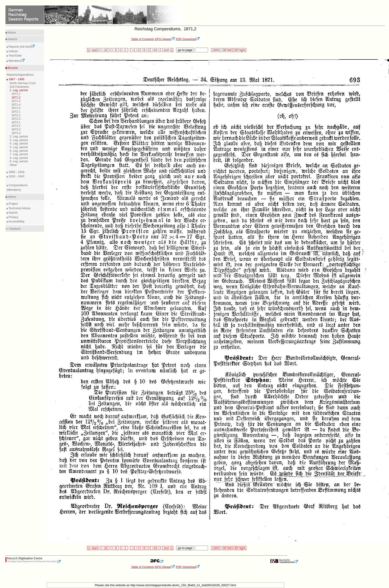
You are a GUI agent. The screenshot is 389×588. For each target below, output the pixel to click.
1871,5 (16, 108)
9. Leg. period (19, 161)
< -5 (115, 50)
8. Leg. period (19, 158)
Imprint (13, 213)
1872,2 (16, 115)
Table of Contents (142, 39)
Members (16, 61)
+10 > (155, 50)
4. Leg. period (19, 143)
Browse (12, 68)
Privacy (13, 217)
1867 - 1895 (16, 79)
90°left (227, 50)
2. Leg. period (19, 136)
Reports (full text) (21, 47)
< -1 (124, 50)
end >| (168, 50)
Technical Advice (19, 208)
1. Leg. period (19, 90)
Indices (13, 51)
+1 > (134, 50)
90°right (240, 50)
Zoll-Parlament (19, 87)
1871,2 (16, 97)
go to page (185, 50)
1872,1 (16, 112)
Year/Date (15, 55)
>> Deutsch (13, 229)
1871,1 (16, 94)
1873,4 (16, 133)
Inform (12, 197)
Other (13, 165)
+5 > (145, 50)
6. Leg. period (19, 151)
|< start (93, 50)
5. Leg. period (19, 147)
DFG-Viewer (165, 39)
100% (216, 50)
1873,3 (16, 129)
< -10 (105, 50)
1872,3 (16, 119)
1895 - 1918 (16, 172)
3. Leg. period (19, 140)
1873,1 (16, 122)
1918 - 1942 (16, 176)
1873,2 (16, 126)
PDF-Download (188, 39)
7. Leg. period (19, 154)
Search (12, 39)
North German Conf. (23, 83)
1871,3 (16, 101)
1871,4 (16, 104)
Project (13, 204)
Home (11, 32)
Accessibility (16, 221)
